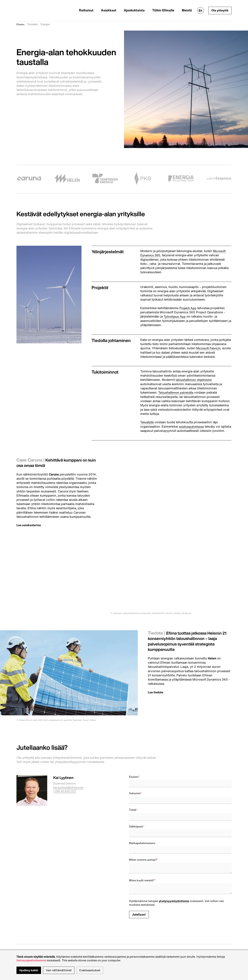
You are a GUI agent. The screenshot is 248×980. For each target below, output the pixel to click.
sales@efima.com (28, 916)
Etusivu (21, 20)
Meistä (187, 8)
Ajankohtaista (140, 8)
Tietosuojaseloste (28, 940)
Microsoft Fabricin (209, 343)
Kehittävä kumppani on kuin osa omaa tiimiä (54, 462)
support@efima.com (30, 928)
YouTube (134, 919)
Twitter (133, 912)
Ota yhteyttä (220, 8)
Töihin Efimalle (166, 8)
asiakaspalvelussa (192, 421)
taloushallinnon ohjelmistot (195, 375)
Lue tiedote (156, 637)
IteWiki (133, 908)
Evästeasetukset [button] (90, 970)
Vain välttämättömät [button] (59, 970)
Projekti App (188, 303)
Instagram (135, 923)
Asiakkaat (117, 8)
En (200, 8)
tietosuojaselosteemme (31, 960)
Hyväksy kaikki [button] (29, 970)
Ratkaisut (97, 8)
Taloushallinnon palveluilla (177, 388)
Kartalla (78, 924)
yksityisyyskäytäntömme (174, 846)
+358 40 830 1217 (65, 736)
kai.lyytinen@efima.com (69, 732)
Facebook (135, 916)
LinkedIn (135, 904)
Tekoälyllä (148, 417)
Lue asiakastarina (29, 524)
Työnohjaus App (175, 312)
